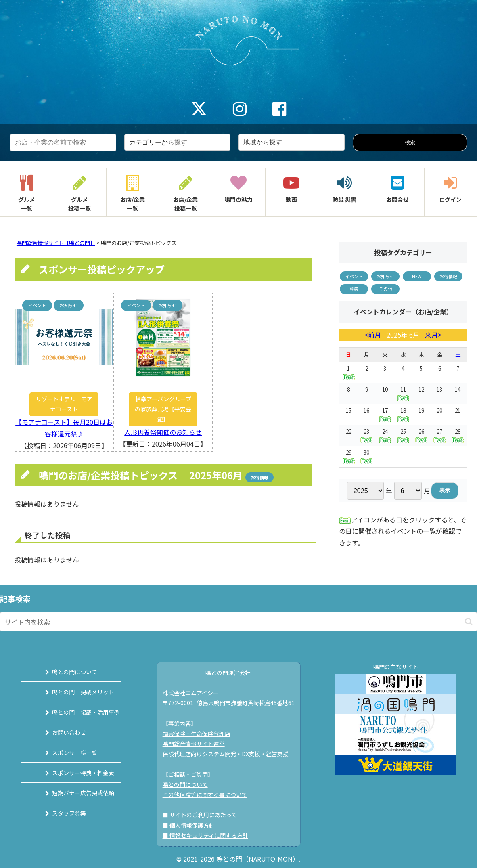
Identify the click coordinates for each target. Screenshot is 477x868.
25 (403, 435)
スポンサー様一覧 (66, 753)
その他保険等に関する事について (209, 795)
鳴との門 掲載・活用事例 (77, 712)
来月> (432, 335)
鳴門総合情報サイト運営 (197, 744)
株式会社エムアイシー (194, 693)
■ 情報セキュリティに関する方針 (209, 835)
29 (349, 456)
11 (403, 393)
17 (385, 414)
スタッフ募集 (60, 813)
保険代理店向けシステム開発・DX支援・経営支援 (229, 754)
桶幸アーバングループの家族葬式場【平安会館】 (163, 409)
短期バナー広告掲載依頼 (74, 793)
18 (403, 414)
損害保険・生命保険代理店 (200, 734)
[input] (238, 622)
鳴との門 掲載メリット (74, 692)
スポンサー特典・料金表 (74, 773)
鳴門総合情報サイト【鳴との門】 (56, 243)
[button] (469, 622)
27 (439, 435)
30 (366, 456)
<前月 (373, 335)
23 (366, 435)
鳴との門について (66, 672)
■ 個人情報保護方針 (192, 825)
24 (385, 435)
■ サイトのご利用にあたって (203, 815)
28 (458, 435)
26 (421, 435)
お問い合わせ (60, 732)
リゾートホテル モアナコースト (64, 404)
